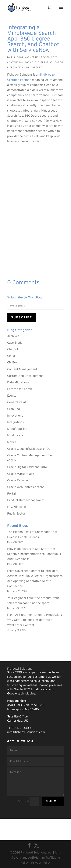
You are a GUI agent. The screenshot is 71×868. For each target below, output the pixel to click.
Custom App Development (25, 376)
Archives (13, 336)
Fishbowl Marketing (25, 57)
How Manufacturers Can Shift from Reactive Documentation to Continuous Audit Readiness (34, 554)
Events (12, 395)
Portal (11, 493)
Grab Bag (14, 409)
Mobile (12, 442)
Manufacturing (17, 429)
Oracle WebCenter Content (26, 487)
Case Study (15, 343)
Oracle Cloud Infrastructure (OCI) (30, 449)
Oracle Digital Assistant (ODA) (28, 467)
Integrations (16, 67)
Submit (53, 801)
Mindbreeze (34, 67)
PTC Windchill (16, 507)
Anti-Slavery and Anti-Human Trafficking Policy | (36, 857)
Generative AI (17, 402)
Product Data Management (26, 500)
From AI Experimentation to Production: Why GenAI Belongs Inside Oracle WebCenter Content (35, 620)
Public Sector (16, 513)
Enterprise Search (50, 62)
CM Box (12, 362)
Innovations (15, 415)
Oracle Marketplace (21, 474)
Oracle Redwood (18, 480)
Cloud (11, 356)
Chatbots (13, 349)
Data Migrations (18, 382)
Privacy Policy (41, 863)
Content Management (22, 62)
